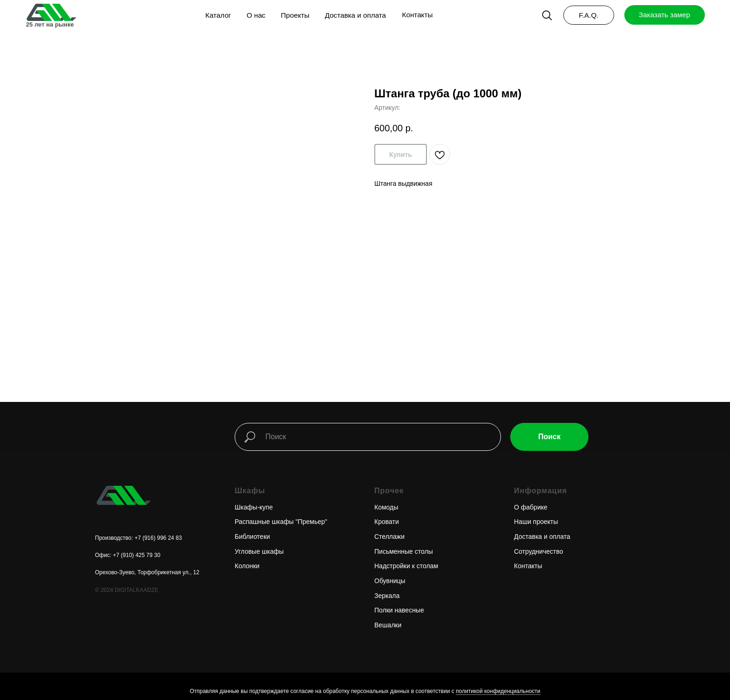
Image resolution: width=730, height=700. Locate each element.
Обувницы (390, 581)
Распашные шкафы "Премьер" (281, 522)
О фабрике (531, 507)
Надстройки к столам (406, 566)
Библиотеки (252, 537)
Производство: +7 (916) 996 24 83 (139, 538)
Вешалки (388, 625)
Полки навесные (399, 610)
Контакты (528, 566)
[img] (51, 12)
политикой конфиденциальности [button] (498, 691)
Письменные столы (404, 551)
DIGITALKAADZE (136, 590)
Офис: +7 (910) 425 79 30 (128, 555)
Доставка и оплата (542, 537)
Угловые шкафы (259, 551)
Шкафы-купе (254, 507)
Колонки (247, 566)
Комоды (386, 507)
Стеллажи (389, 537)
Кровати (387, 522)
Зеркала (387, 596)
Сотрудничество (538, 551)
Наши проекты (536, 522)
